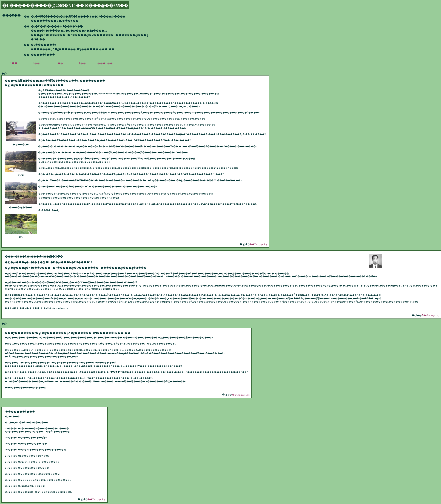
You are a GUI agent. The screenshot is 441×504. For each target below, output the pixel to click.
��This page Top (258, 244)
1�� (14, 63)
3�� (59, 63)
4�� (82, 63)
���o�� (105, 63)
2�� (36, 63)
